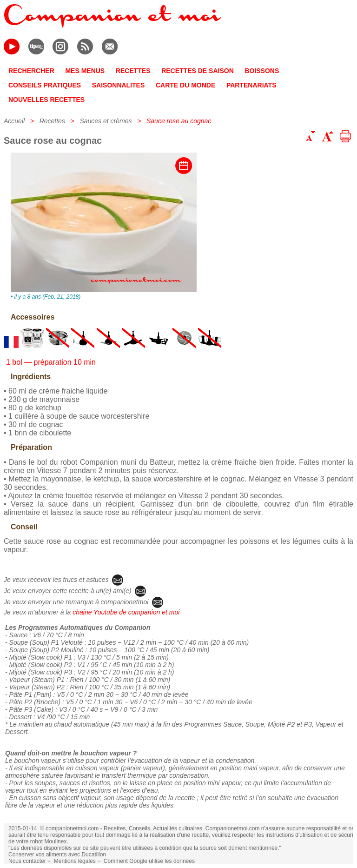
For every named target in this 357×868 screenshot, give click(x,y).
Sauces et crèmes (106, 121)
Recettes (52, 121)
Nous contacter (27, 861)
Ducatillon (94, 855)
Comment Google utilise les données (149, 861)
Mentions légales (75, 861)
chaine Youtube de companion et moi (126, 612)
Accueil (14, 121)
